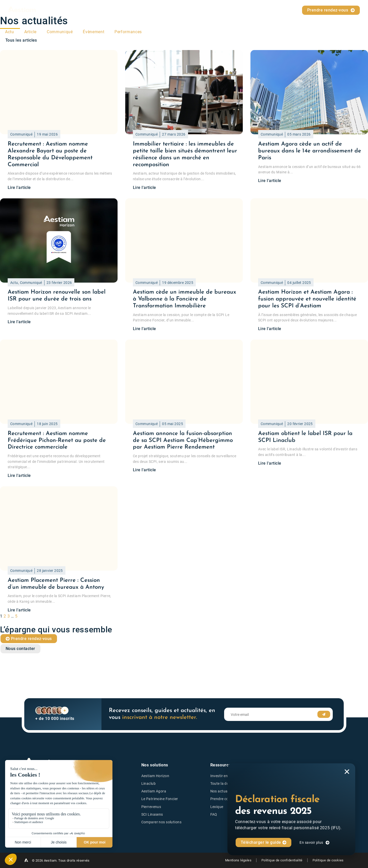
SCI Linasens (152, 815)
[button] (347, 772)
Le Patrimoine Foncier (160, 799)
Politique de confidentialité (281, 860)
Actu (10, 32)
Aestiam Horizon (155, 776)
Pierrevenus (151, 807)
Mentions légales (237, 860)
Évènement (94, 32)
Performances (128, 32)
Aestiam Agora (154, 791)
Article (30, 32)
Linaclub (148, 784)
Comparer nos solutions (162, 822)
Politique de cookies (328, 860)
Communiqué (60, 32)
